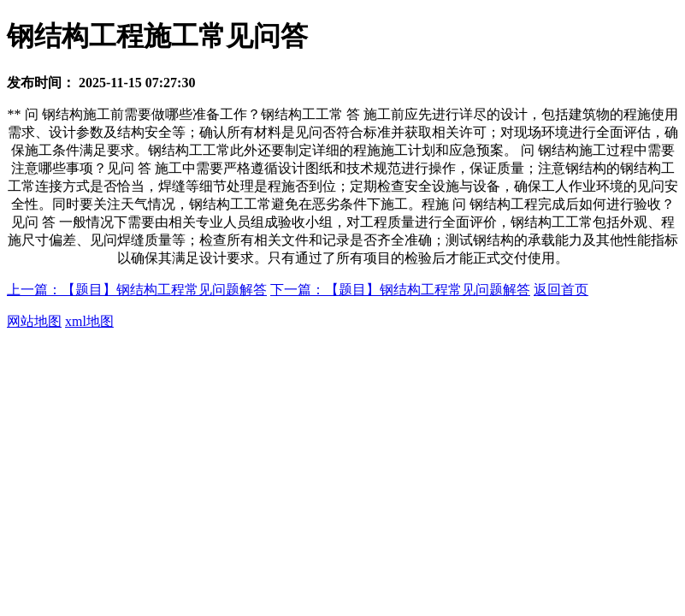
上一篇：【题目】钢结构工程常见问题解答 (137, 290)
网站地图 (34, 321)
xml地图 (89, 321)
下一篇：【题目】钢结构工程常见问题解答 (400, 290)
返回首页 (561, 290)
